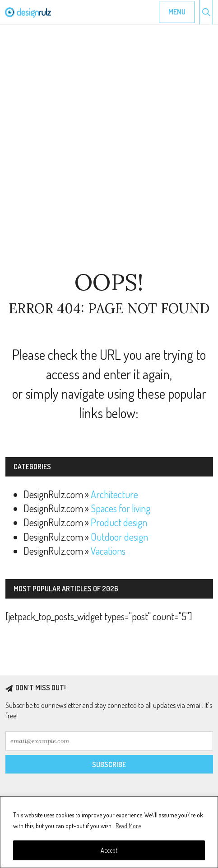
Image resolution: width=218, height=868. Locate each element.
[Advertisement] (109, 148)
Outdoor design (119, 537)
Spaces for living (121, 508)
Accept (109, 850)
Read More (128, 826)
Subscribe (109, 764)
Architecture (114, 494)
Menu (177, 12)
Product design (119, 522)
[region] (109, 832)
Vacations (108, 551)
